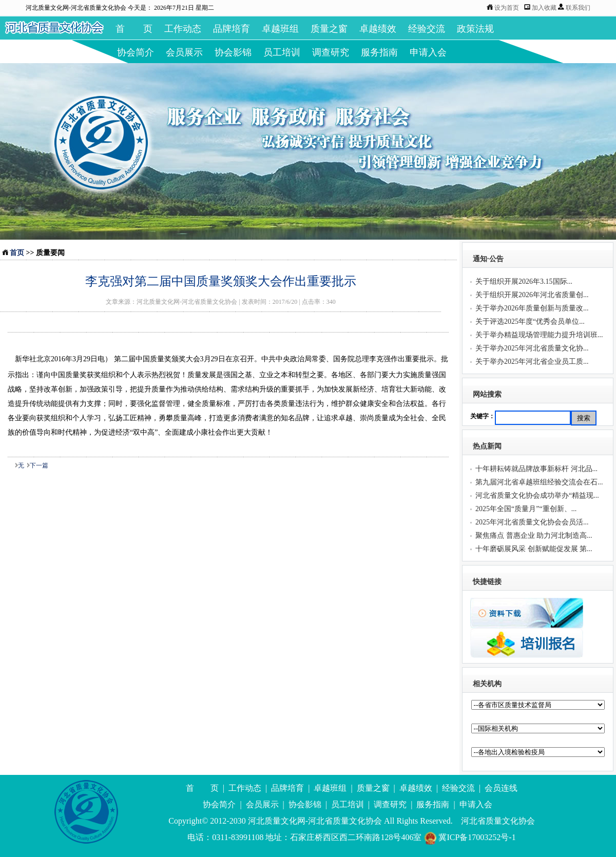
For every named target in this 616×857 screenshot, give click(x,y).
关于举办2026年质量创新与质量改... (532, 308)
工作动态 (183, 29)
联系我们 (578, 8)
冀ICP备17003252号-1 (469, 837)
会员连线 (501, 788)
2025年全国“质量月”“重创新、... (526, 509)
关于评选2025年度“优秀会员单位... (530, 322)
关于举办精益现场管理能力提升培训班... (539, 335)
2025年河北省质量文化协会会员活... (532, 522)
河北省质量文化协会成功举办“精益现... (537, 495)
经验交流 (427, 29)
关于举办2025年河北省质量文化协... (532, 348)
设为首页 (507, 8)
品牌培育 (232, 29)
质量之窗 (329, 29)
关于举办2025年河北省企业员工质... (532, 362)
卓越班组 (280, 29)
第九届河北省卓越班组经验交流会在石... (539, 482)
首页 (17, 253)
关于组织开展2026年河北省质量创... (532, 295)
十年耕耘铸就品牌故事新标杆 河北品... (536, 469)
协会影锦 (233, 52)
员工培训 (282, 52)
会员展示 (184, 52)
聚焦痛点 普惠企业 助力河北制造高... (534, 535)
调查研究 (331, 52)
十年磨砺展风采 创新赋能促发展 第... (534, 549)
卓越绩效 (378, 29)
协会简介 (136, 52)
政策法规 (475, 29)
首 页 (134, 29)
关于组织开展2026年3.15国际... (524, 281)
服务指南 (379, 52)
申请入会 (428, 52)
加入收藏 (545, 8)
